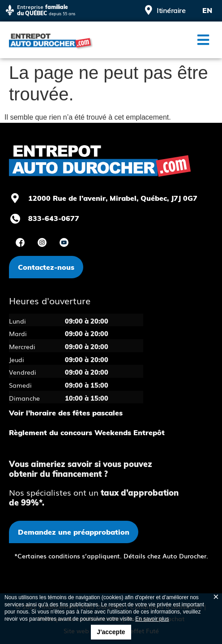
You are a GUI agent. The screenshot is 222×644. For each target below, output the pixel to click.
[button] (203, 40)
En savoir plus (152, 619)
